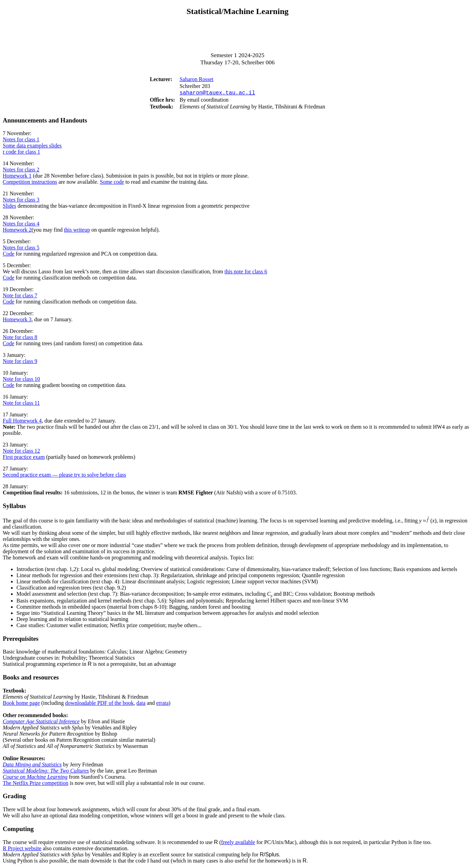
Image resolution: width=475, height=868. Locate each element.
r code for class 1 (21, 153)
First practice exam (24, 458)
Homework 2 (17, 231)
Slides (9, 207)
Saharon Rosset (196, 79)
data (141, 704)
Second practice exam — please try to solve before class (64, 476)
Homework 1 (17, 177)
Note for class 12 (21, 452)
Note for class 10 (21, 380)
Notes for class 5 (21, 249)
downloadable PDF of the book (99, 704)
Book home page (21, 704)
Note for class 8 (20, 339)
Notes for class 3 (21, 201)
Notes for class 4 (21, 225)
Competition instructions (30, 183)
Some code (112, 183)
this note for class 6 (246, 273)
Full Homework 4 (22, 422)
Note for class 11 (21, 404)
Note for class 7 (20, 297)
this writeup (77, 231)
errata (162, 704)
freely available (238, 844)
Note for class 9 (20, 362)
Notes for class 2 (21, 171)
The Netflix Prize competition (36, 784)
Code (9, 255)
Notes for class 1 (21, 141)
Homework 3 (17, 321)
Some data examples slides (32, 147)
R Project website (22, 850)
